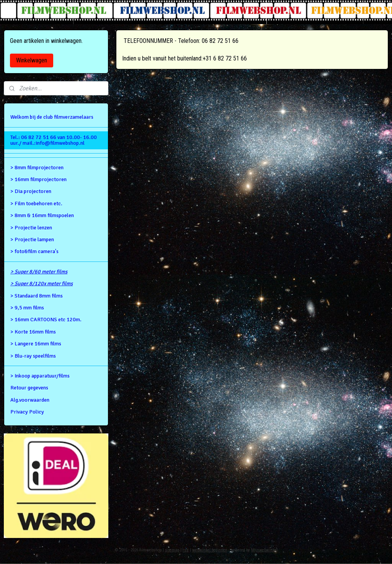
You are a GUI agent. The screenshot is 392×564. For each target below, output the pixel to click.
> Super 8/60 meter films (39, 272)
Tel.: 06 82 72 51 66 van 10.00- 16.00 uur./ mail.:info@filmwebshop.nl (54, 140)
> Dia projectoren (31, 191)
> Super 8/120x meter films (42, 284)
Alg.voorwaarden (30, 400)
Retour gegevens (29, 388)
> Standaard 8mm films (37, 296)
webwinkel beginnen (210, 550)
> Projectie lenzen (31, 228)
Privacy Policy (27, 412)
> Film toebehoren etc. (36, 204)
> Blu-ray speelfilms (33, 356)
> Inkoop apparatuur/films (40, 376)
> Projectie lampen (32, 239)
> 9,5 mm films (27, 308)
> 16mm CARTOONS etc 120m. (46, 320)
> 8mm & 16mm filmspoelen (42, 215)
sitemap (172, 550)
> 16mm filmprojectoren (38, 179)
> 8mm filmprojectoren (37, 168)
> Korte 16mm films (33, 332)
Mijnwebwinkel (264, 550)
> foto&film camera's (34, 251)
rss (186, 550)
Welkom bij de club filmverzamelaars (52, 117)
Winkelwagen (32, 60)
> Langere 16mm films (36, 344)
